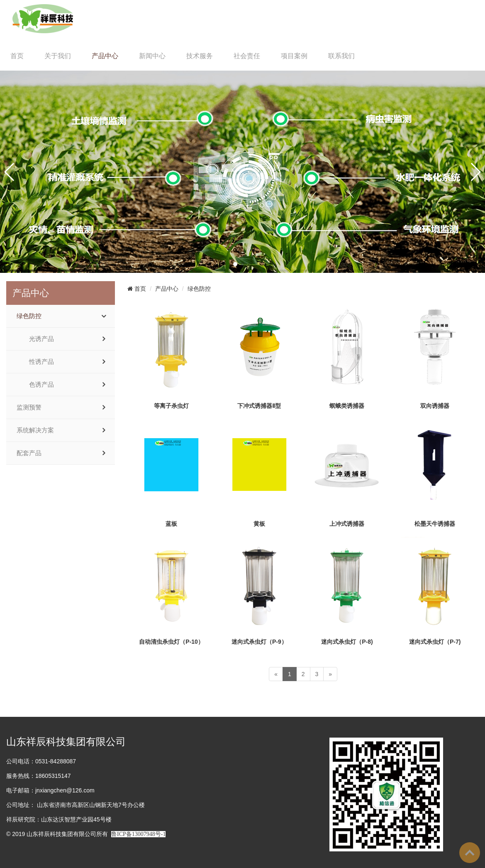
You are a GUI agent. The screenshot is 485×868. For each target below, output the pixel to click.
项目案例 (294, 56)
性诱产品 (41, 362)
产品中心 (105, 56)
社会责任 (247, 56)
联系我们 (341, 56)
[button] (235, 264)
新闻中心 (152, 56)
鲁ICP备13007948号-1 (138, 834)
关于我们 (58, 56)
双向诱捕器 (435, 406)
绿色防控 (29, 316)
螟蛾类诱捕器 (347, 406)
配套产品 (29, 453)
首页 (17, 56)
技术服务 (200, 56)
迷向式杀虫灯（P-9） (259, 642)
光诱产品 (41, 339)
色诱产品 (41, 385)
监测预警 (29, 407)
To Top (470, 853)
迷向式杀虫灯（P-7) (435, 642)
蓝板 (171, 524)
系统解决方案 (35, 430)
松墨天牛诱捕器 (435, 524)
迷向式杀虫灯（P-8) (347, 642)
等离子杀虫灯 (171, 406)
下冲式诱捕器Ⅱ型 (259, 406)
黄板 (259, 524)
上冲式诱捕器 (347, 524)
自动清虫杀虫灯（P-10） (171, 642)
